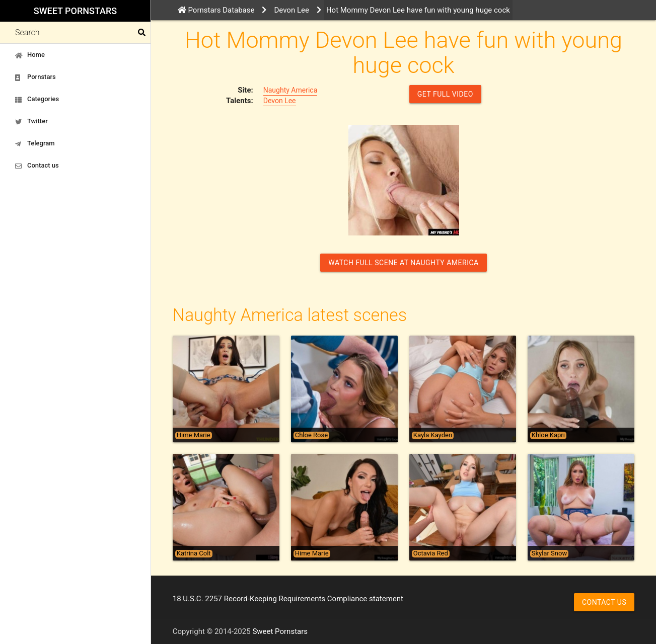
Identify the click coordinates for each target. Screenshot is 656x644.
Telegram (35, 143)
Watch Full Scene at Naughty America (403, 263)
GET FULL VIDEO (445, 94)
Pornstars (35, 77)
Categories (37, 99)
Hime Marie (194, 435)
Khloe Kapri (548, 435)
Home (30, 55)
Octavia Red (431, 553)
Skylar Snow (549, 553)
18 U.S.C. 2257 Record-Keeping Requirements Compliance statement (288, 599)
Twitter (31, 121)
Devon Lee (280, 101)
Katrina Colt (194, 553)
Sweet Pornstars (75, 11)
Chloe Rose (311, 435)
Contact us (37, 166)
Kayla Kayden (433, 435)
